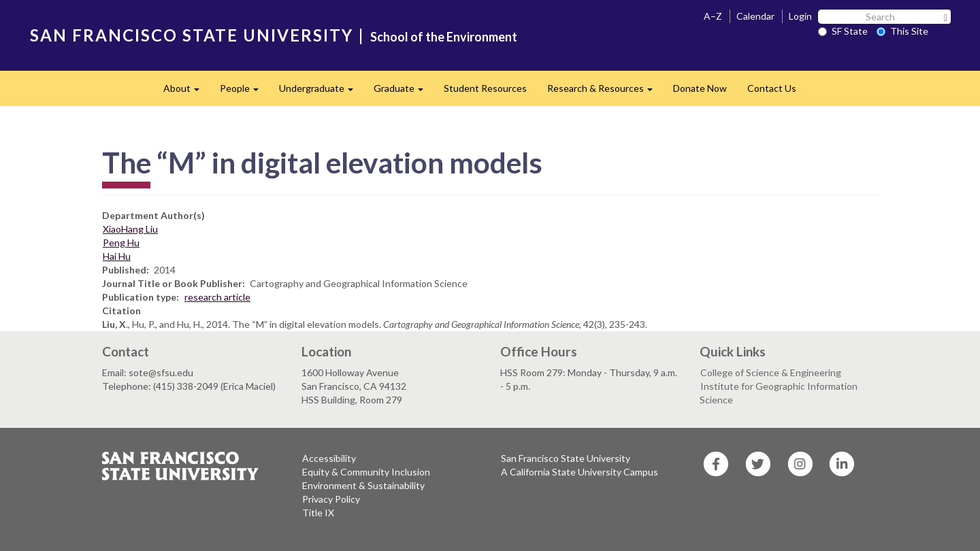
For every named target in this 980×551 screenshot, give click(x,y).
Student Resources (485, 88)
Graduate (404, 92)
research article (217, 297)
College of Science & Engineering (771, 372)
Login (800, 16)
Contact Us (772, 88)
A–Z (713, 16)
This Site (902, 31)
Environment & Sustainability (363, 485)
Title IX (318, 513)
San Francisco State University (566, 458)
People (244, 92)
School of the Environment (444, 37)
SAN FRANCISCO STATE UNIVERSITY (192, 35)
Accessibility (329, 458)
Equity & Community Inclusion (366, 472)
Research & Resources (605, 92)
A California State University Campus (579, 472)
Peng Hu (121, 243)
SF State (843, 31)
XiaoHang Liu (130, 229)
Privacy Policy (331, 499)
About (186, 92)
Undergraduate (321, 92)
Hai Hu (117, 256)
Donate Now (700, 88)
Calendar (755, 16)
